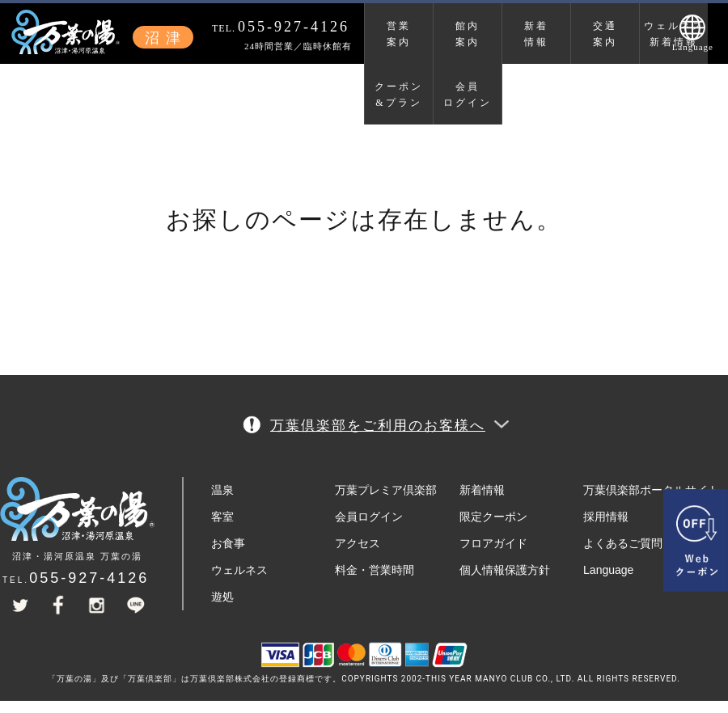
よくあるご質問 (623, 543)
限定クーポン (493, 517)
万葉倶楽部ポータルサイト (651, 490)
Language (608, 570)
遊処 (222, 597)
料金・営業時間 (375, 570)
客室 (222, 517)
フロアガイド (493, 543)
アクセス (358, 543)
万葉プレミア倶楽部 (386, 490)
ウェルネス (239, 570)
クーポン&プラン (399, 95)
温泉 (222, 490)
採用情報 (606, 517)
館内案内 (468, 34)
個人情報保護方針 (505, 570)
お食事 (228, 543)
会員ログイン (468, 95)
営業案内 (399, 34)
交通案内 (605, 34)
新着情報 (536, 34)
